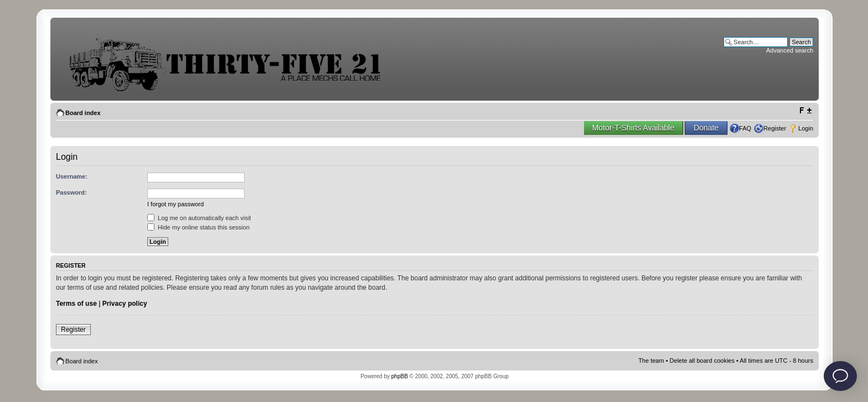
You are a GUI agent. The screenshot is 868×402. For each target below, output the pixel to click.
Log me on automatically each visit (199, 218)
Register (775, 128)
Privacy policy (125, 304)
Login (806, 128)
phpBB (400, 376)
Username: (72, 176)
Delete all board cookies (702, 361)
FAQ (745, 128)
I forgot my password (175, 204)
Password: (71, 192)
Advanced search (790, 50)
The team (651, 361)
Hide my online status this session (198, 227)
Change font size (805, 111)
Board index (83, 113)
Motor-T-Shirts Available (633, 128)
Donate (706, 128)
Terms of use (76, 304)
